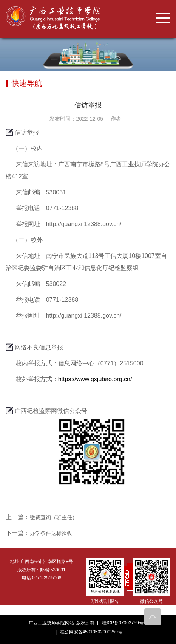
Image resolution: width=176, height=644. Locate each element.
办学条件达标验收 (51, 533)
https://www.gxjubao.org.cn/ (95, 379)
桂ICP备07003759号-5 (125, 623)
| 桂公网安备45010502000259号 (88, 632)
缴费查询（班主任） (54, 517)
